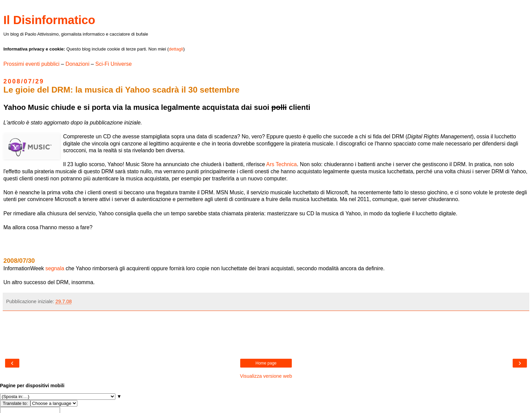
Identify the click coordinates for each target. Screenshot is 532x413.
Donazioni (77, 64)
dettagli (176, 49)
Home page (266, 363)
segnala (55, 268)
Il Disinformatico (49, 20)
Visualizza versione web (266, 376)
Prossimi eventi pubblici (31, 64)
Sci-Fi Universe (113, 64)
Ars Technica (282, 164)
